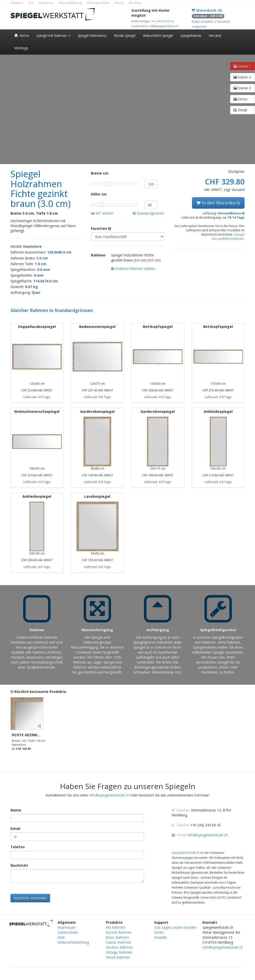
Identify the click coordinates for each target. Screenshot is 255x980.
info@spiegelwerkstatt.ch (164, 26)
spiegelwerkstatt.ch (186, 853)
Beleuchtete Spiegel (158, 35)
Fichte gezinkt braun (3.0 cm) (40, 735)
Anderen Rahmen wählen (133, 269)
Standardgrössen (148, 213)
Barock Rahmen (119, 932)
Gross (240, 99)
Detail (240, 110)
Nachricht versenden (30, 898)
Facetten (101, 228)
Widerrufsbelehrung (70, 3)
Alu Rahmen (116, 927)
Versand (215, 35)
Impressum (17, 3)
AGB (31, 3)
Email (15, 828)
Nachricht (19, 865)
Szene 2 (242, 77)
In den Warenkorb (218, 203)
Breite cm (99, 173)
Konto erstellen (203, 21)
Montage (21, 48)
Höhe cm (99, 194)
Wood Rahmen (118, 957)
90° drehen (102, 213)
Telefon (18, 847)
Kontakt (119, 3)
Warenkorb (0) (207, 10)
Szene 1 (242, 66)
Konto (159, 932)
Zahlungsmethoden (98, 3)
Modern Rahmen (119, 947)
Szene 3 (242, 88)
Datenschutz (46, 3)
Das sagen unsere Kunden (175, 927)
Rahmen (98, 255)
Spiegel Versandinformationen (228, 236)
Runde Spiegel (125, 35)
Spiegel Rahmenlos (92, 35)
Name (16, 810)
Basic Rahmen (117, 937)
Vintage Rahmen (119, 952)
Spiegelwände (191, 35)
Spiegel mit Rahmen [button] (53, 35)
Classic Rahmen (119, 942)
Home (22, 35)
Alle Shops (135, 3)
